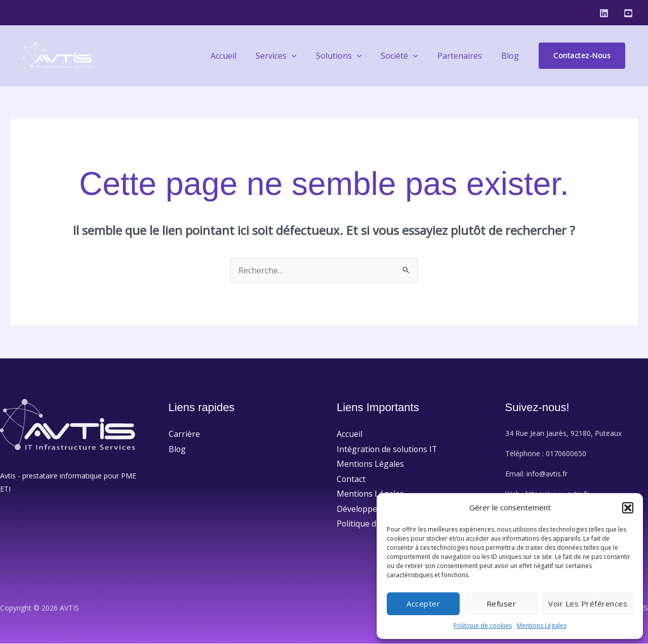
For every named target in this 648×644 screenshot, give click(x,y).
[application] (305, 56)
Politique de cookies (483, 626)
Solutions (350, 56)
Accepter (423, 603)
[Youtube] (628, 13)
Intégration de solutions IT (388, 449)
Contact (351, 479)
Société (407, 56)
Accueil (240, 56)
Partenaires (464, 56)
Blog (512, 56)
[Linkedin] (604, 13)
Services (290, 56)
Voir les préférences (588, 603)
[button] (628, 508)
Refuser (501, 603)
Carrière (184, 434)
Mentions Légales (542, 626)
